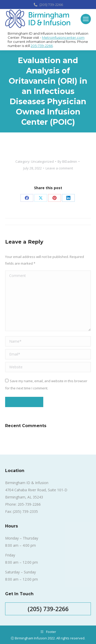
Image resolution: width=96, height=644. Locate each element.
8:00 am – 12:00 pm (22, 562)
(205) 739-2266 (48, 5)
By (67, 161)
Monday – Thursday (22, 538)
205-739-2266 (42, 46)
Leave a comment (59, 168)
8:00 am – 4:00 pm (20, 545)
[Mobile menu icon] (86, 19)
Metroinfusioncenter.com (63, 37)
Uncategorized (42, 161)
